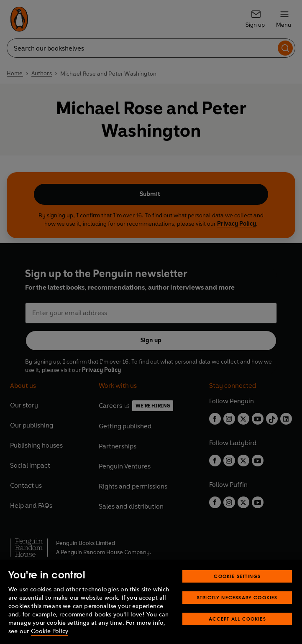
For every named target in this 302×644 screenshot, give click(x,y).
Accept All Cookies (237, 619)
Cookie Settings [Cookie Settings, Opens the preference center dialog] (237, 576)
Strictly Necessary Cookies (237, 597)
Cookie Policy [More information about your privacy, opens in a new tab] (50, 631)
